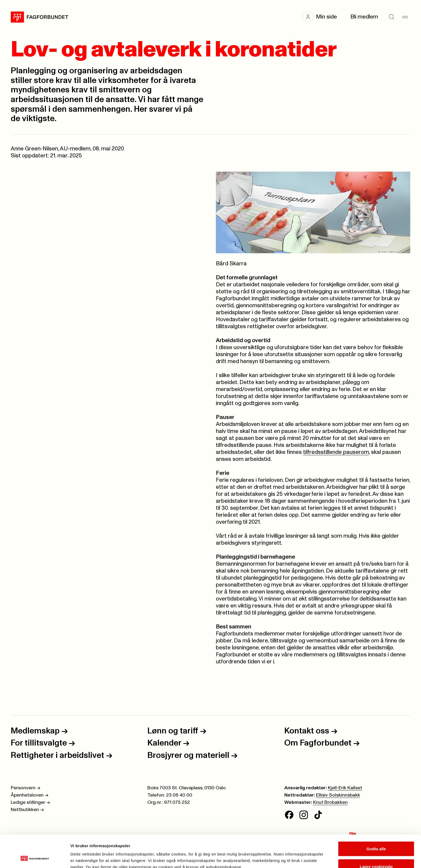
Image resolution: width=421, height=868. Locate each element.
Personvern (26, 788)
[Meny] (405, 17)
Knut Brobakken (330, 802)
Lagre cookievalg (376, 836)
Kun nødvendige (376, 854)
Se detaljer (289, 854)
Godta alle (376, 818)
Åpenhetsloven (30, 795)
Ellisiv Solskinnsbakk (338, 795)
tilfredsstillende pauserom (336, 452)
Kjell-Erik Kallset (345, 788)
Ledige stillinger (30, 802)
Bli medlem (364, 17)
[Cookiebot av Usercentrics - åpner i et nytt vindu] (35, 858)
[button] (322, 17)
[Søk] (391, 17)
